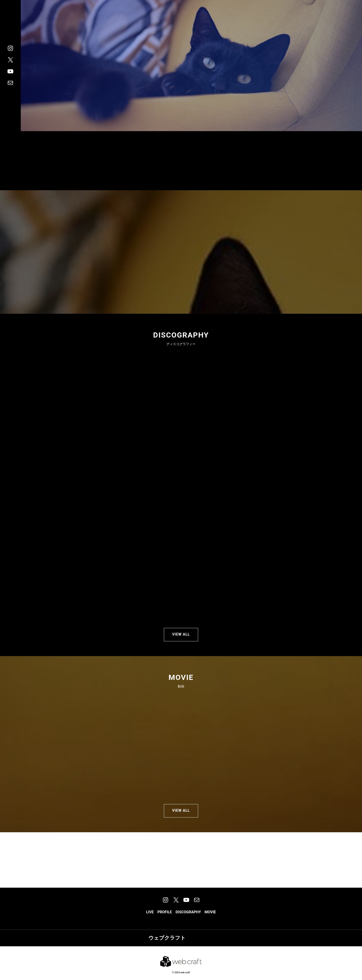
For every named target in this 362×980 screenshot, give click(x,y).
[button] (150, 916)
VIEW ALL (181, 635)
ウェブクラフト (167, 942)
